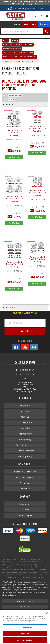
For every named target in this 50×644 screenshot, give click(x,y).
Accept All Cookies (25, 640)
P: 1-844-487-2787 (25, 370)
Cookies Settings (25, 627)
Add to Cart (14, 157)
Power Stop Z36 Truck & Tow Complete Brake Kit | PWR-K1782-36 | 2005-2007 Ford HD (14, 133)
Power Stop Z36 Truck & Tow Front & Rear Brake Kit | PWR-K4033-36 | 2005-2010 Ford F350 (14, 199)
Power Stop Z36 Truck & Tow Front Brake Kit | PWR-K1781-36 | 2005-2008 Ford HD (14, 264)
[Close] (47, 613)
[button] (25, 31)
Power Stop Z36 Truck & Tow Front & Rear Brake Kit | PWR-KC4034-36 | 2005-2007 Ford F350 (37, 193)
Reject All (25, 634)
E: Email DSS (25, 378)
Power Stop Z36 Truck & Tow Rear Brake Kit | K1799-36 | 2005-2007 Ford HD (37, 259)
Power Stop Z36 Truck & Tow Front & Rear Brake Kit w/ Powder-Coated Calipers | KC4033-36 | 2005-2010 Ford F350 (37, 129)
